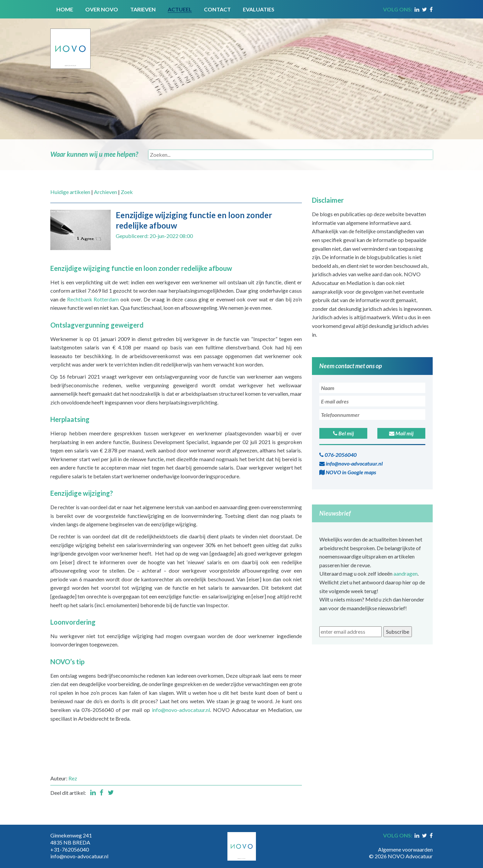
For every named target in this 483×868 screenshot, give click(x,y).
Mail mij (401, 433)
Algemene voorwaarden (405, 849)
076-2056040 (338, 455)
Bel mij (343, 433)
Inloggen (423, 842)
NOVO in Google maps (348, 472)
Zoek (127, 192)
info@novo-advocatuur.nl (181, 710)
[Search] (291, 155)
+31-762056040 (70, 849)
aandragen (406, 573)
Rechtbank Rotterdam (93, 299)
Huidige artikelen (70, 192)
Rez (73, 778)
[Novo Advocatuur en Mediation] (70, 43)
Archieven (105, 192)
